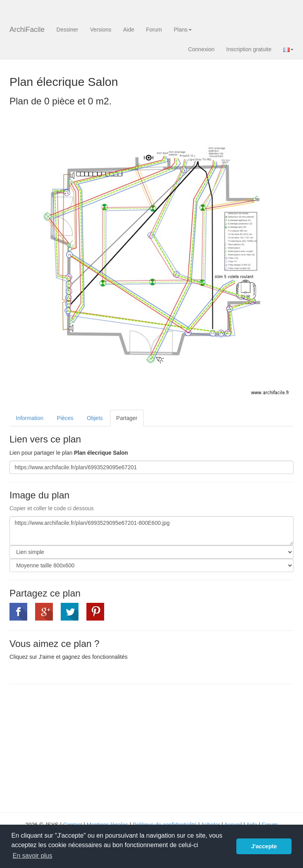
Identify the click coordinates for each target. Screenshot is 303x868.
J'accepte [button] (264, 846)
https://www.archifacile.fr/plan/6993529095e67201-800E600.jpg (151, 531)
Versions (101, 30)
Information (30, 418)
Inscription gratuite (249, 49)
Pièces (65, 418)
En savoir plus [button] (33, 856)
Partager (127, 418)
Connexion (201, 49)
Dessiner (67, 30)
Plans (182, 30)
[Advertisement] (76, 747)
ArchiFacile (27, 30)
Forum (154, 30)
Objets (95, 418)
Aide (129, 30)
